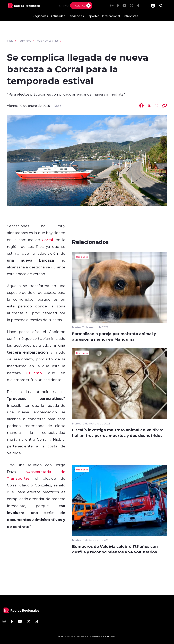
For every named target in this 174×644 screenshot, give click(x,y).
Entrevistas (130, 16)
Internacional (111, 16)
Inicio (10, 41)
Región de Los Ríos (47, 41)
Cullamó (34, 373)
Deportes (93, 16)
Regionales (40, 16)
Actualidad (58, 16)
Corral (47, 240)
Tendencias (76, 16)
